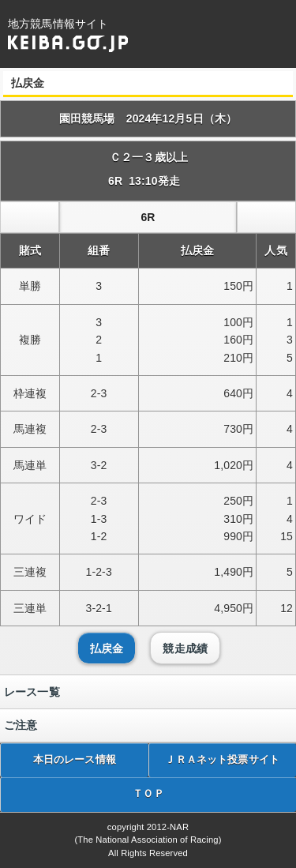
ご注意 (21, 725)
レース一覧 (32, 692)
